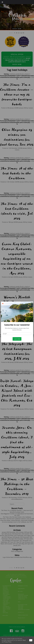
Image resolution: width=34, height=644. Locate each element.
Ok (31, 640)
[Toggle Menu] (2, 2)
